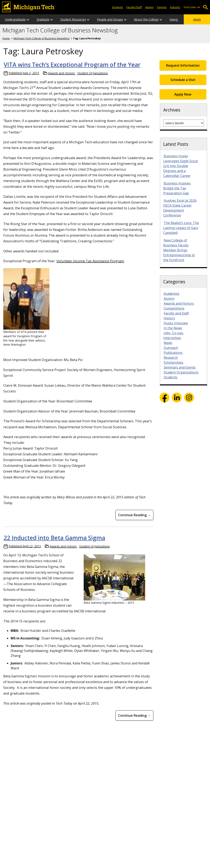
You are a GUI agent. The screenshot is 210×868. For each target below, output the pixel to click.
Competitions (174, 308)
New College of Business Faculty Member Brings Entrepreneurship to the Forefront (179, 250)
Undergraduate (15, 19)
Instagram (189, 398)
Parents (162, 7)
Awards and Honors (61, 73)
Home (6, 38)
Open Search (205, 7)
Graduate (43, 19)
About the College (146, 19)
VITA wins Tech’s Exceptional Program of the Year (72, 65)
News (168, 343)
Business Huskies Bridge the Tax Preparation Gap (177, 188)
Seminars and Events (180, 367)
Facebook (164, 398)
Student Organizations (93, 73)
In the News (173, 328)
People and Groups (110, 19)
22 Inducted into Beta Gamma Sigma (54, 538)
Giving (174, 19)
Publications (173, 353)
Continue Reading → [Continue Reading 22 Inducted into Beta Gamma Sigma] (134, 715)
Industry (175, 7)
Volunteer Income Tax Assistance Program (90, 261)
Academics (172, 294)
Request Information (183, 65)
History (169, 318)
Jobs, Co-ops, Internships (174, 335)
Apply (197, 19)
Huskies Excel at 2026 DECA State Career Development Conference (180, 208)
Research (171, 358)
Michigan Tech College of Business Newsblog (60, 30)
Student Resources (73, 19)
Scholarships (173, 362)
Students (117, 7)
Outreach (171, 348)
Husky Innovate (176, 323)
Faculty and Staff (176, 313)
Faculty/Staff (134, 7)
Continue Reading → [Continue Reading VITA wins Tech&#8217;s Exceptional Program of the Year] (134, 515)
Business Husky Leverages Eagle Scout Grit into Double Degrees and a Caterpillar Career (181, 166)
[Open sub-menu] (199, 7)
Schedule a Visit (183, 80)
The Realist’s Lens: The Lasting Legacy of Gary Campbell (181, 228)
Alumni (149, 7)
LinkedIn (177, 398)
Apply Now (183, 94)
